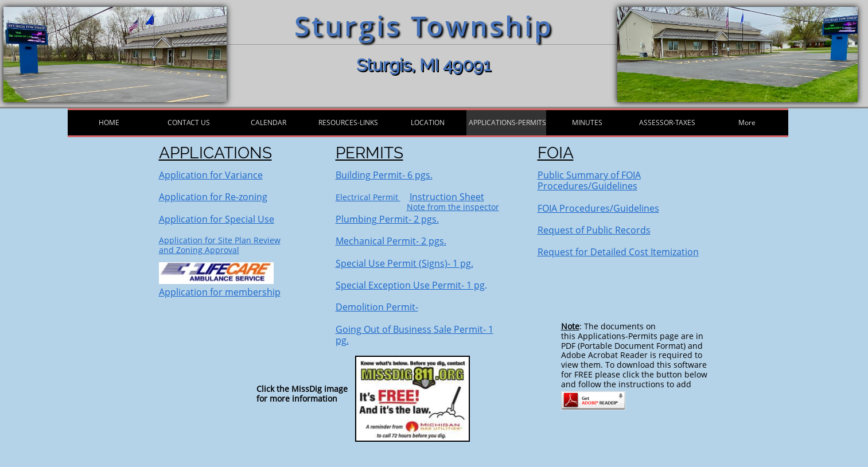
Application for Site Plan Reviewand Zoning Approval (220, 245)
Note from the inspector (453, 207)
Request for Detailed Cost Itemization (618, 252)
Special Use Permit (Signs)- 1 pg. (404, 263)
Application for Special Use (217, 219)
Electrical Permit (368, 197)
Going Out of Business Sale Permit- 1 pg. (414, 335)
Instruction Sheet (447, 197)
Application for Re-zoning (213, 197)
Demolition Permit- (377, 307)
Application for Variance (211, 175)
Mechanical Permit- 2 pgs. (391, 241)
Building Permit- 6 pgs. (384, 175)
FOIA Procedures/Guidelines (598, 208)
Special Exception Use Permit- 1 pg (410, 285)
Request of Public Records (594, 230)
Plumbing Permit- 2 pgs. (387, 219)
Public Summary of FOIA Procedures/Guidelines (589, 180)
